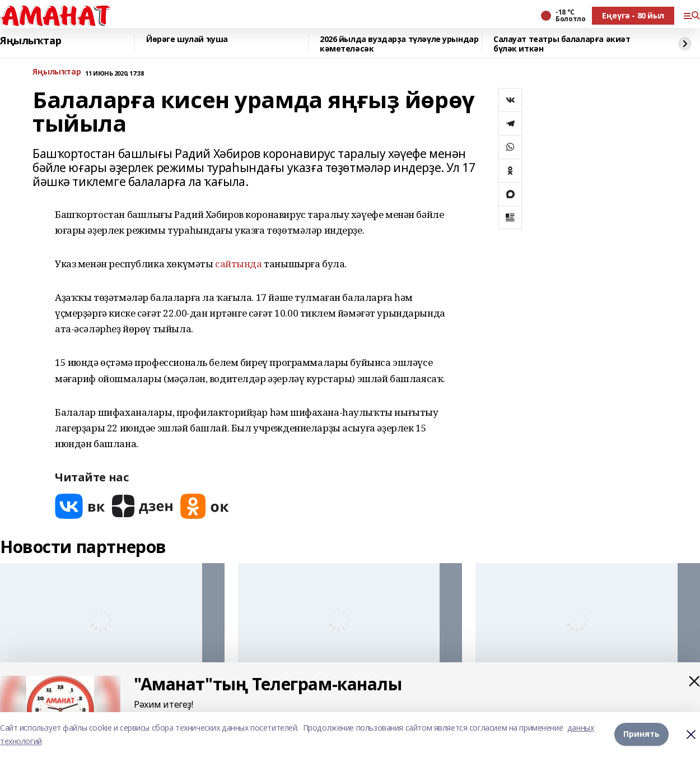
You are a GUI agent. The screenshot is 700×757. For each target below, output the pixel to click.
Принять (641, 734)
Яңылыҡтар (31, 41)
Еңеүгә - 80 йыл (633, 15)
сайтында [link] (239, 264)
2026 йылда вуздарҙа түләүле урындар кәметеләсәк (399, 44)
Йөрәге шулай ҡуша (187, 40)
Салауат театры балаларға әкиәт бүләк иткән (562, 44)
